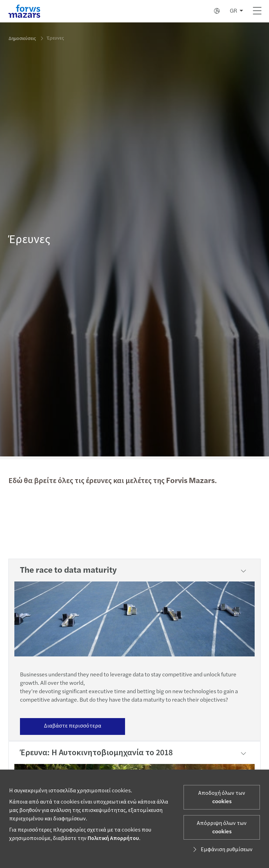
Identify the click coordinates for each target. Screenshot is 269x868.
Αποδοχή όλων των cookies (222, 797)
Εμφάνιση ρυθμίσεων (222, 849)
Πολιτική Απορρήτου (113, 838)
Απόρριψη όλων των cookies (222, 827)
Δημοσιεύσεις (22, 39)
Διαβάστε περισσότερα (73, 726)
